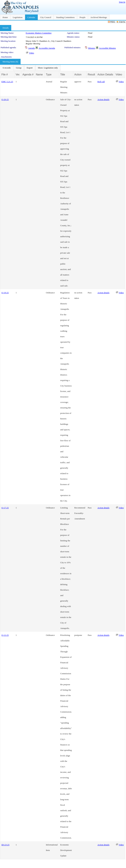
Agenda (31, 48)
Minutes (92, 48)
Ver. (18, 75)
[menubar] (30, 68)
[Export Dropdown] (30, 68)
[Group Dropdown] (19, 68)
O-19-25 (5, 293)
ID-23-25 (5, 845)
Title (63, 75)
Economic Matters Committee (39, 33)
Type (49, 75)
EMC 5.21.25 (7, 82)
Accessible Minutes (107, 48)
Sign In (122, 2)
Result (91, 75)
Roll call (101, 82)
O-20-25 (5, 99)
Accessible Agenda (47, 48)
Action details (103, 99)
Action (78, 75)
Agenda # (28, 75)
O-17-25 (5, 508)
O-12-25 (5, 635)
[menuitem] (7, 68)
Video (32, 53)
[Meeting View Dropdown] (48, 68)
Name (39, 75)
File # (5, 75)
